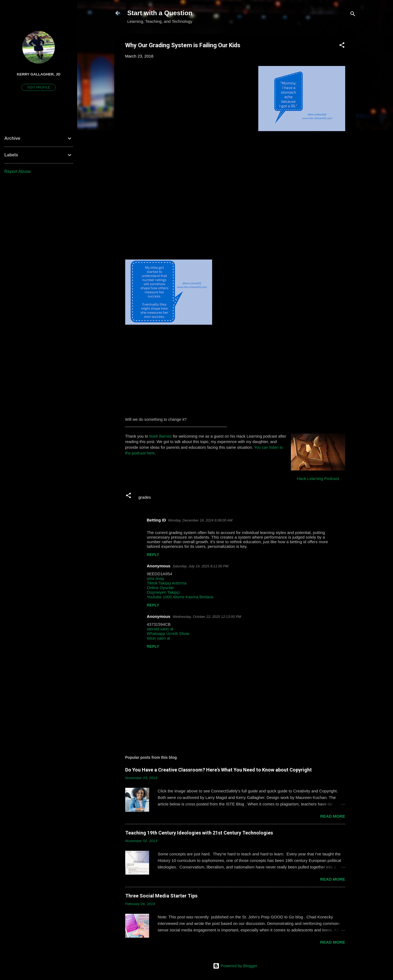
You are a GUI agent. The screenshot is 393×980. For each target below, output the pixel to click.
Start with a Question (160, 13)
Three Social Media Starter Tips (161, 896)
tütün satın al (159, 638)
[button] (342, 46)
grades (145, 497)
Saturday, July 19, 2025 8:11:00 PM (200, 566)
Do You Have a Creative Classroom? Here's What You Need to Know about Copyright (218, 770)
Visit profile (39, 87)
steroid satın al (160, 629)
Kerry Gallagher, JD (39, 74)
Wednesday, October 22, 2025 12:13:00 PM (207, 617)
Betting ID (157, 520)
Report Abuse (18, 171)
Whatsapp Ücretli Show (168, 633)
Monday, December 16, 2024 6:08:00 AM (200, 520)
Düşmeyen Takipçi (163, 592)
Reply (153, 555)
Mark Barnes (160, 436)
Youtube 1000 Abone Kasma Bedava (180, 597)
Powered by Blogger (235, 966)
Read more (333, 816)
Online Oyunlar (161, 588)
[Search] (353, 15)
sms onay (156, 578)
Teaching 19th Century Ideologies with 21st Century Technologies (199, 833)
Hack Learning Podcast (318, 478)
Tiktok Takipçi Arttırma (167, 583)
